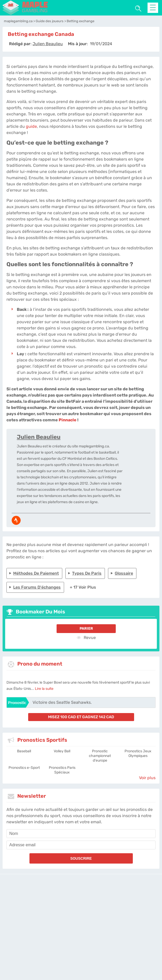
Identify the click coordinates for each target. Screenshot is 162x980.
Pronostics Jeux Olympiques (138, 753)
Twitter (152, 922)
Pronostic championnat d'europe (100, 756)
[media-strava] (16, 520)
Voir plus (147, 778)
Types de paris (87, 573)
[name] (81, 834)
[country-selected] (79, 941)
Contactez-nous (124, 922)
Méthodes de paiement (36, 573)
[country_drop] (85, 941)
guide (31, 126)
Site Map (81, 926)
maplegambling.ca (40, 922)
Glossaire (124, 573)
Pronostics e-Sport (24, 768)
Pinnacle (68, 420)
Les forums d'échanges (37, 587)
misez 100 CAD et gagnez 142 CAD (81, 717)
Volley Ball (62, 751)
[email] (81, 845)
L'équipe (63, 922)
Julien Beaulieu (39, 437)
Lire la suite (44, 689)
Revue (86, 637)
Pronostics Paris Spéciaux (62, 770)
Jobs (141, 922)
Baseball (24, 751)
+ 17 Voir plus (83, 587)
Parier (86, 629)
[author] (48, 44)
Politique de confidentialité (91, 922)
